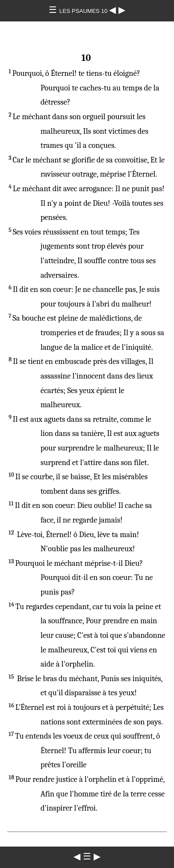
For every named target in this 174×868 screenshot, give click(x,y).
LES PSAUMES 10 (84, 11)
